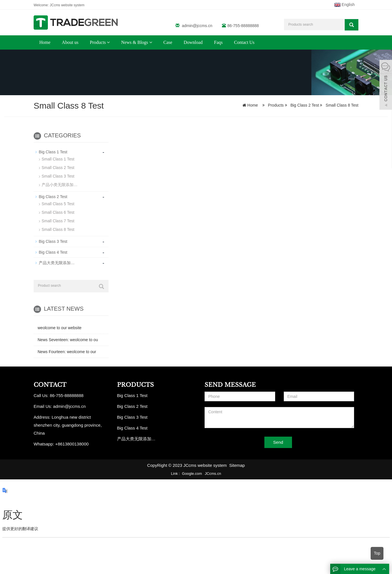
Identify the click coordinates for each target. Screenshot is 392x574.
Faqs (218, 42)
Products (100, 42)
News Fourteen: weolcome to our (67, 351)
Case (168, 42)
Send (278, 442)
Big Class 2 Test (305, 105)
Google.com (192, 473)
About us (70, 42)
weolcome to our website (60, 327)
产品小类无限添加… (60, 185)
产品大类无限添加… (57, 262)
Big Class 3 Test (53, 241)
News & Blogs (136, 42)
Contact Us (244, 42)
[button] (108, 42)
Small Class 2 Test (58, 168)
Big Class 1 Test (53, 152)
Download (193, 42)
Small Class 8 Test (341, 105)
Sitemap (237, 465)
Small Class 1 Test (58, 159)
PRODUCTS (135, 384)
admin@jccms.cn (197, 26)
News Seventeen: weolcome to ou (68, 339)
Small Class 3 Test (58, 176)
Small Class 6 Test (58, 212)
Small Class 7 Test (58, 221)
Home (45, 42)
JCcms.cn (213, 473)
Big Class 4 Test (53, 252)
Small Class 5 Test (58, 204)
